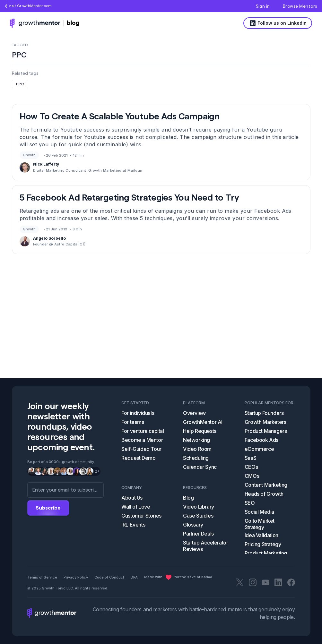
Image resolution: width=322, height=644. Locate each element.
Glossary (193, 525)
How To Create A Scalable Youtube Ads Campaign (120, 116)
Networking (196, 440)
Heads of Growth (264, 494)
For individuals (138, 413)
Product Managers (266, 431)
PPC (20, 84)
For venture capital (143, 431)
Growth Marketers (265, 422)
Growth (29, 155)
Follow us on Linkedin (278, 23)
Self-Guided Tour (141, 449)
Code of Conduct (109, 577)
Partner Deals (198, 534)
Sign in (263, 6)
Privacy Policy (76, 577)
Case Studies (198, 516)
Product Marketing (266, 553)
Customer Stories (141, 516)
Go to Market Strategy (260, 524)
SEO (250, 503)
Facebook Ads (261, 440)
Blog (188, 498)
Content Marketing (266, 485)
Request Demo (138, 458)
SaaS (250, 458)
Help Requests (200, 431)
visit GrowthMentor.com (28, 6)
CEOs (251, 467)
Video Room (197, 449)
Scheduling (196, 458)
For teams (133, 422)
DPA (134, 577)
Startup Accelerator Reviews (205, 546)
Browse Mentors (300, 6)
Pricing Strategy (263, 544)
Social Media (259, 512)
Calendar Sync (200, 467)
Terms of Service (42, 577)
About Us (132, 498)
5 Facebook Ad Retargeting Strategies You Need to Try (129, 198)
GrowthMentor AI (203, 422)
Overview (194, 413)
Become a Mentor (142, 440)
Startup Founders (264, 413)
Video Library (199, 507)
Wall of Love (136, 507)
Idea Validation (261, 535)
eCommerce (259, 449)
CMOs (252, 476)
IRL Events (133, 525)
